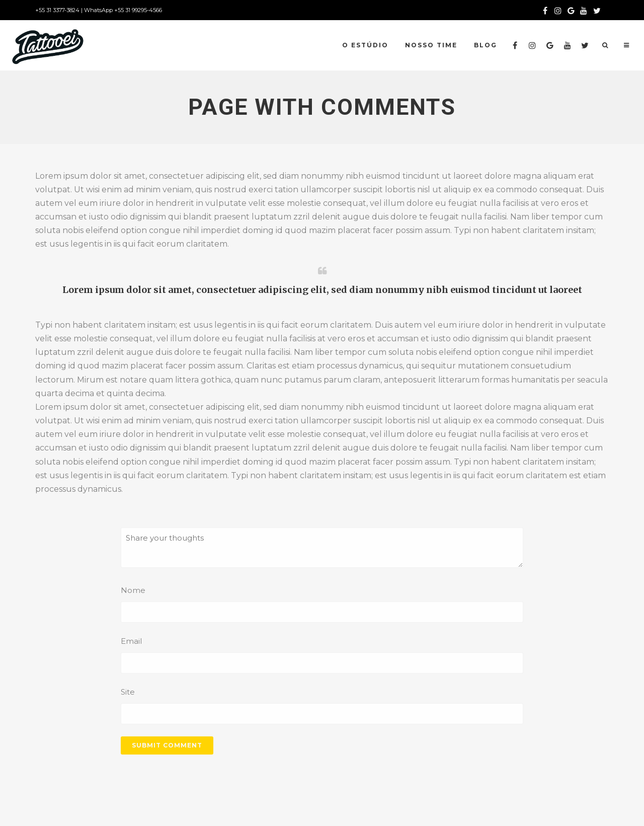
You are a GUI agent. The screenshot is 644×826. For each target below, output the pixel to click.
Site (128, 692)
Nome (133, 590)
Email (131, 641)
